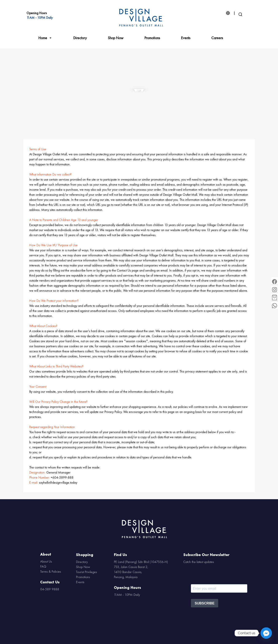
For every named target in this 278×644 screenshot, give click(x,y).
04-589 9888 (50, 589)
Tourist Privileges (86, 572)
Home (45, 38)
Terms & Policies (51, 571)
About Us (46, 561)
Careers (217, 38)
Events (186, 38)
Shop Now (116, 38)
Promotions (152, 38)
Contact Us (50, 582)
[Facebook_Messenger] (266, 633)
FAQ (43, 566)
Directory (80, 38)
